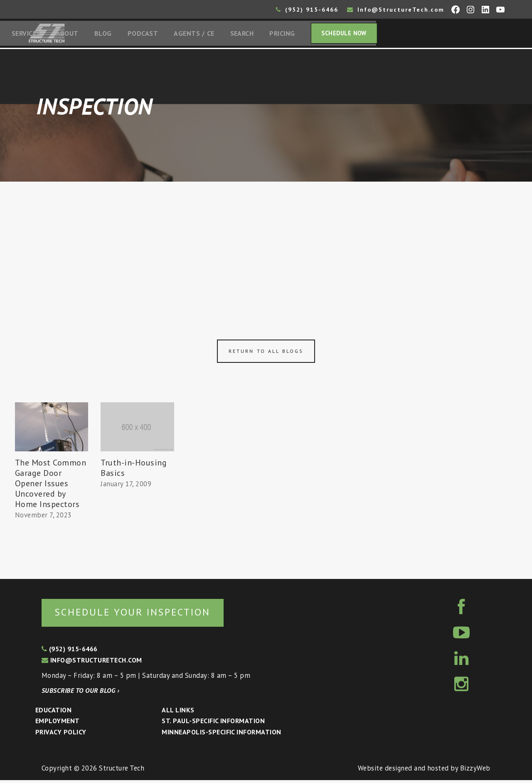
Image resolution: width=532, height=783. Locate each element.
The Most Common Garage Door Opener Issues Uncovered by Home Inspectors (51, 485)
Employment (58, 724)
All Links (178, 712)
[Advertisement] (266, 246)
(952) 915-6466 (307, 10)
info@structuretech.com (92, 662)
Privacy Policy (61, 734)
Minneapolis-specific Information (221, 734)
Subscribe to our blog (80, 693)
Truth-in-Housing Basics (134, 469)
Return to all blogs (266, 353)
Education (53, 712)
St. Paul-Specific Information (213, 724)
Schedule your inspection (139, 614)
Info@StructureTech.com (396, 10)
